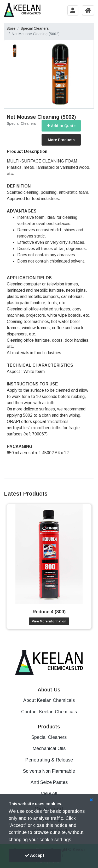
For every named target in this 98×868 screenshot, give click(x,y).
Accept (35, 855)
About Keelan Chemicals (49, 700)
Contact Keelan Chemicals (49, 712)
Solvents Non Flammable (49, 771)
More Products (61, 140)
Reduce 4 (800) (49, 612)
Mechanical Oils (49, 748)
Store (11, 28)
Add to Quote (61, 126)
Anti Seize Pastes (49, 782)
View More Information (49, 621)
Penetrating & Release (49, 760)
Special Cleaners (35, 28)
